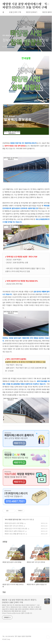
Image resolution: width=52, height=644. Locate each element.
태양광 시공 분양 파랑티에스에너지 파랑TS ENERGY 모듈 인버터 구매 (25, 4)
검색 (43, 4)
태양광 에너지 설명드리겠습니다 (15, 531)
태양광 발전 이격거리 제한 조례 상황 (16, 528)
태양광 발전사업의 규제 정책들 (14, 523)
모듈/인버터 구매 (15, 12)
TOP (48, 637)
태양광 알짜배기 (32, 12)
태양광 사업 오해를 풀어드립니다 (15, 534)
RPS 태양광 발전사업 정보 (13, 519)
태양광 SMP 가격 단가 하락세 (14, 526)
